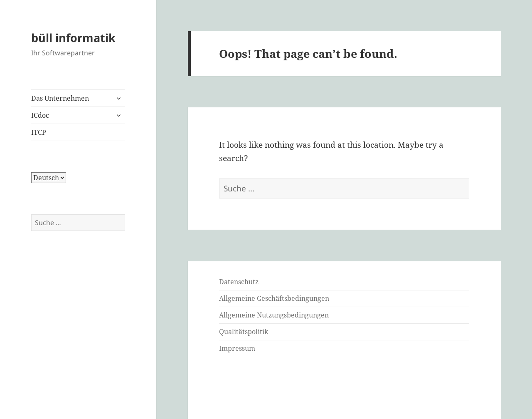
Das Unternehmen (60, 98)
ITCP (39, 132)
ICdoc (40, 115)
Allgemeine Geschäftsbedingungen (274, 298)
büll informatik (73, 38)
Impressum (237, 348)
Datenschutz (239, 282)
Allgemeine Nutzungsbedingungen (274, 315)
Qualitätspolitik (244, 332)
